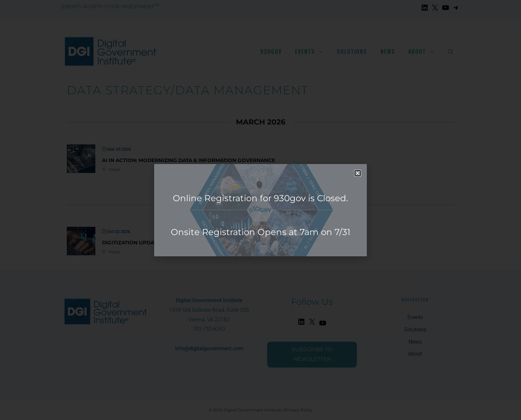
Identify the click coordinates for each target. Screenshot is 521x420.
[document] (260, 210)
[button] (358, 173)
